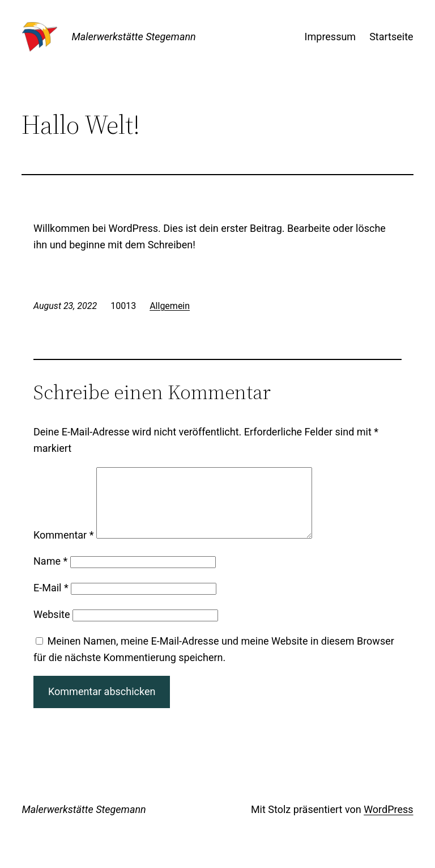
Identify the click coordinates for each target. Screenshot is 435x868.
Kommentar (63, 549)
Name (50, 575)
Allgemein (170, 306)
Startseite (391, 37)
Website (52, 628)
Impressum (330, 37)
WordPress (388, 823)
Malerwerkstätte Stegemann (133, 37)
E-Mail (51, 601)
